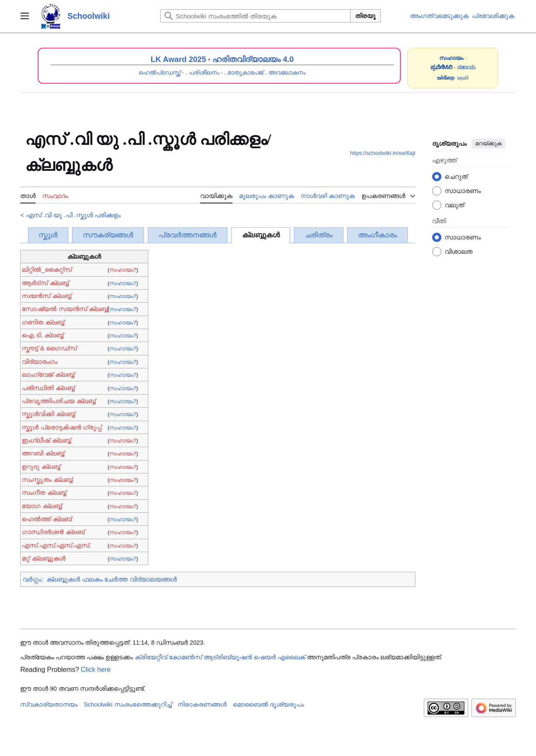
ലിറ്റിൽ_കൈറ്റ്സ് (47, 269)
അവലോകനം (287, 72)
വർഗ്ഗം (32, 579)
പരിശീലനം (204, 72)
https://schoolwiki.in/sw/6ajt (383, 153)
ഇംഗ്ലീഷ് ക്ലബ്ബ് (46, 440)
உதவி (463, 78)
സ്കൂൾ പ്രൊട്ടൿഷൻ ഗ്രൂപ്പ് (62, 427)
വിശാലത (459, 251)
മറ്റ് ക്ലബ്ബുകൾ (43, 558)
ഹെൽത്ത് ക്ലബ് (46, 519)
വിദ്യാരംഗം (40, 361)
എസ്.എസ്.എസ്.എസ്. (56, 545)
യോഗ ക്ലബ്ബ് (41, 506)
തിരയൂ (365, 16)
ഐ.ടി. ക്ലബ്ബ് (43, 335)
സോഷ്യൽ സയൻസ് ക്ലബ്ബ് (65, 309)
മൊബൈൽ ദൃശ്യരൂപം (268, 705)
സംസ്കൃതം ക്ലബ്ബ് (47, 480)
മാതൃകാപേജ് (245, 72)
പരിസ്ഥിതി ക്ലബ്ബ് (48, 388)
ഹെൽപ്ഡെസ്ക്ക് (160, 72)
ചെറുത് (456, 176)
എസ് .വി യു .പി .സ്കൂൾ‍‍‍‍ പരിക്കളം (73, 215)
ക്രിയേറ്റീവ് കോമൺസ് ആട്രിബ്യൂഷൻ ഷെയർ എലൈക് (220, 657)
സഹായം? (123, 270)
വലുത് (454, 205)
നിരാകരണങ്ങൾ (202, 705)
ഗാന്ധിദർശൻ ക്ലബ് (53, 532)
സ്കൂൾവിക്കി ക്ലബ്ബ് (48, 414)
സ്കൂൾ (48, 235)
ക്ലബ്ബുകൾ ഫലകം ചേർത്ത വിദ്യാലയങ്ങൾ (112, 579)
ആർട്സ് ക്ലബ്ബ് (45, 283)
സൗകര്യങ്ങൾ (108, 235)
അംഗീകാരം (378, 235)
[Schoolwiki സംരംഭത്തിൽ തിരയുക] (255, 16)
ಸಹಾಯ (466, 67)
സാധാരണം (463, 191)
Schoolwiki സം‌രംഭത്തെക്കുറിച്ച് (128, 705)
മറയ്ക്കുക (488, 143)
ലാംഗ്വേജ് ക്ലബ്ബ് (48, 374)
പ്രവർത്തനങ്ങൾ (188, 235)
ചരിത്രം (319, 235)
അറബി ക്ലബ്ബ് (43, 453)
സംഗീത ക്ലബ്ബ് (44, 492)
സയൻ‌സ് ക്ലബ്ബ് (46, 296)
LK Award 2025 (178, 59)
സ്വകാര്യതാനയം (49, 705)
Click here (96, 670)
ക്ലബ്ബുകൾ (261, 235)
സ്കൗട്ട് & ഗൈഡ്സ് (49, 348)
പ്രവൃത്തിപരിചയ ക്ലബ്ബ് (58, 401)
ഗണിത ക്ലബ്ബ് (43, 322)
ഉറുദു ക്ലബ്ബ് (41, 467)
